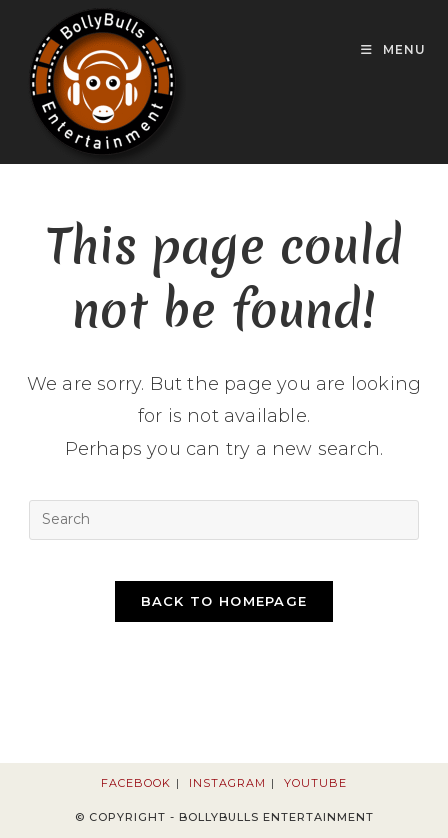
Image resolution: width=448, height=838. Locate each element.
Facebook (136, 783)
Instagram (227, 783)
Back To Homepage (224, 601)
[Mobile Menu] (393, 49)
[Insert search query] (224, 520)
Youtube (315, 783)
